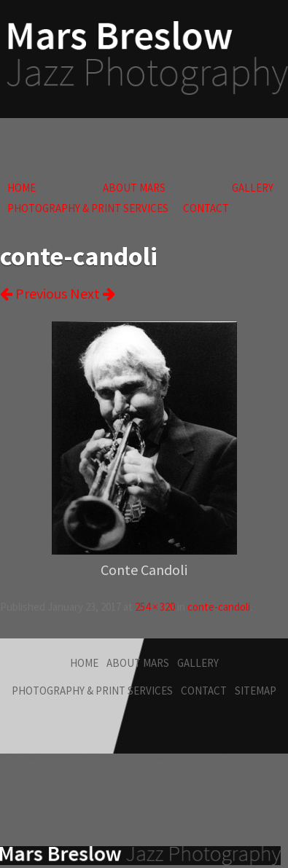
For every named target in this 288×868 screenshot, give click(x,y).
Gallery (253, 188)
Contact (206, 208)
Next (93, 293)
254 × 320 (155, 607)
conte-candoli (219, 607)
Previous (34, 293)
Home (22, 188)
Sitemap (256, 691)
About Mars (134, 188)
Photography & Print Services (88, 208)
